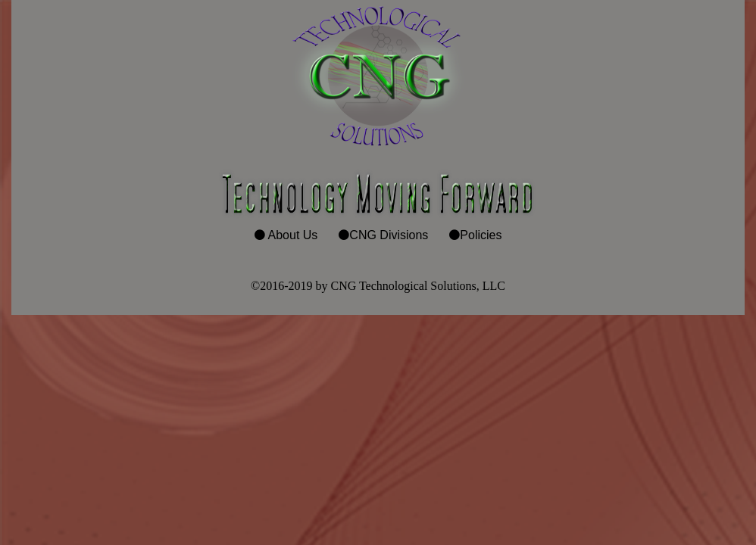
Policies (481, 235)
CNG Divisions (389, 235)
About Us (293, 235)
